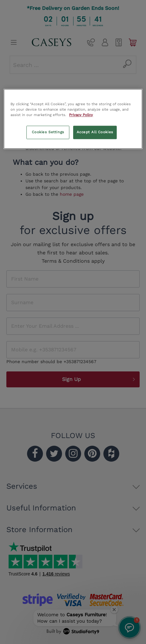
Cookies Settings (48, 132)
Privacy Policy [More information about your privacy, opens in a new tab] (81, 115)
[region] (73, 119)
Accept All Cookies (95, 132)
